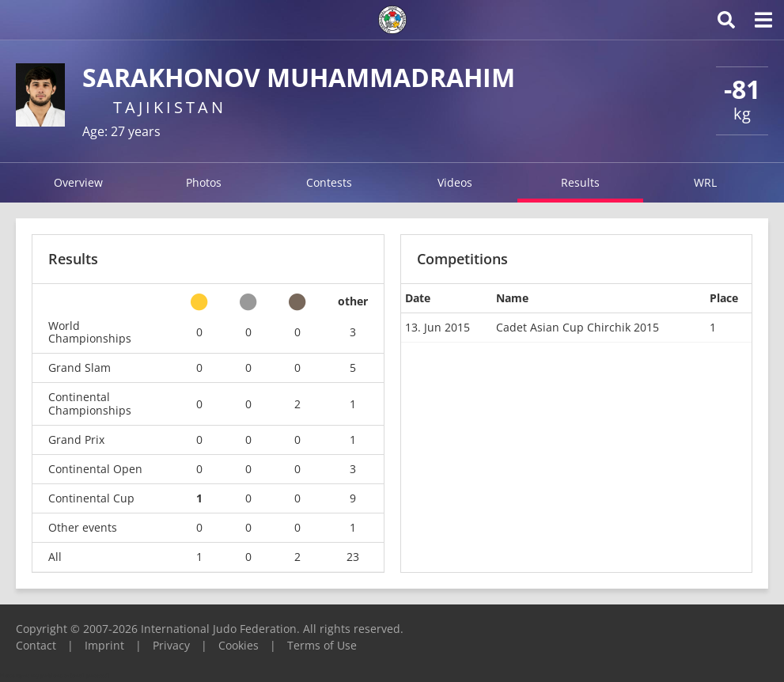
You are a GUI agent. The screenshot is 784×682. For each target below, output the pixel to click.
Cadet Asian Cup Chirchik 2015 (578, 327)
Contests (329, 182)
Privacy (171, 645)
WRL (705, 182)
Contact (36, 645)
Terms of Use (322, 645)
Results (580, 182)
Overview (78, 182)
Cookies (239, 645)
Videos (455, 182)
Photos (204, 182)
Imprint (104, 645)
